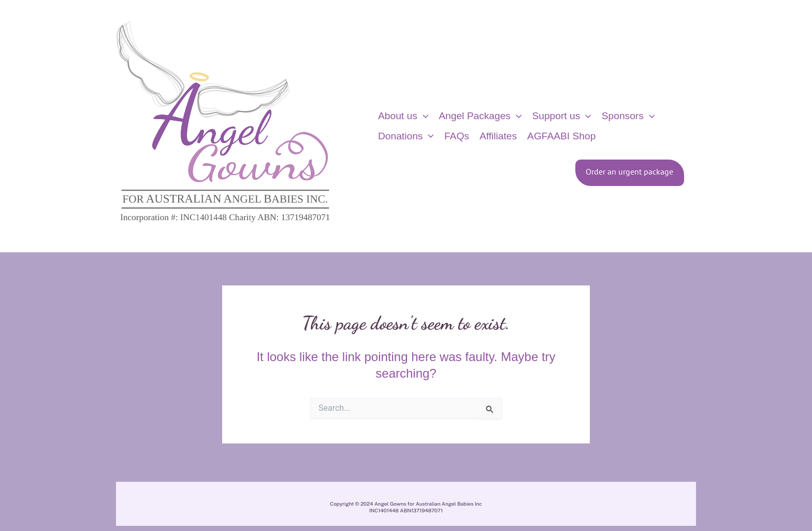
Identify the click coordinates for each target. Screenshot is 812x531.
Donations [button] (406, 136)
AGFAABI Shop (561, 136)
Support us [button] (561, 116)
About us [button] (403, 116)
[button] (423, 116)
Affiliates (498, 136)
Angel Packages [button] (480, 116)
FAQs (457, 136)
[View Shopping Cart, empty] (713, 126)
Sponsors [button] (628, 116)
